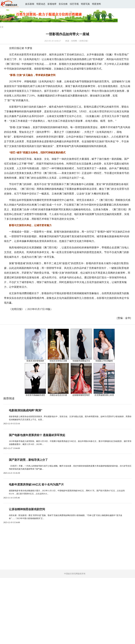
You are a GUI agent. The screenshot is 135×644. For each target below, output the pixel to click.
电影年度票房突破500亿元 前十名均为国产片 (36, 484)
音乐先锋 (63, 4)
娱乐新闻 (30, 4)
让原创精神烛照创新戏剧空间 (27, 509)
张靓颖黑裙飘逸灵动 (81, 361)
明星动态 (41, 4)
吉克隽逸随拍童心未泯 (104, 395)
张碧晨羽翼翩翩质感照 (35, 395)
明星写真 (85, 4)
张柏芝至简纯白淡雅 (58, 361)
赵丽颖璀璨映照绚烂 (81, 395)
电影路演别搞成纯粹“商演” (26, 410)
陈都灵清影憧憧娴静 (35, 361)
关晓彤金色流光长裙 (58, 395)
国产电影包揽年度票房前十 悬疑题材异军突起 (37, 435)
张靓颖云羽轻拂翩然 (104, 361)
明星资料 (96, 4)
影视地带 (52, 4)
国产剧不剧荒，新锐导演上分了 (28, 460)
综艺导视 (74, 4)
